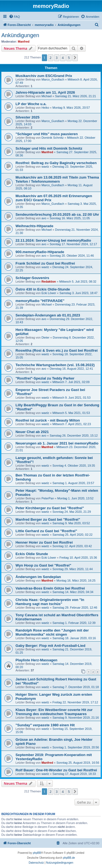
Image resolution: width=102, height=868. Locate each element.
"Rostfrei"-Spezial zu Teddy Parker (45, 378)
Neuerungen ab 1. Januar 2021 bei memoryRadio (57, 443)
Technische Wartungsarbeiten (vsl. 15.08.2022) (55, 365)
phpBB (37, 853)
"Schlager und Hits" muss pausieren (47, 134)
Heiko (45, 108)
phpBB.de (69, 858)
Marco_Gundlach (53, 79)
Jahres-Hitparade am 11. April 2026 (45, 92)
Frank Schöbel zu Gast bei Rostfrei (45, 263)
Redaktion (49, 282)
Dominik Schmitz (52, 138)
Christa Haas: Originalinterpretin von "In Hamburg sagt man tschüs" (50, 602)
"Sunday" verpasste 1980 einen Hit (45, 725)
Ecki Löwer (49, 293)
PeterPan (48, 498)
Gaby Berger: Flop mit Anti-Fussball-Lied (50, 646)
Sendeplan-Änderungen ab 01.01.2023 (48, 315)
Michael (47, 96)
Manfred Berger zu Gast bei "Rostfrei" (48, 519)
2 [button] (50, 58)
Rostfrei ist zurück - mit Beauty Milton (48, 420)
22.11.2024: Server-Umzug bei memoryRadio (53, 240)
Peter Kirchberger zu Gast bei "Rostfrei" (50, 508)
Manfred (24, 42)
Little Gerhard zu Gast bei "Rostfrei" (46, 531)
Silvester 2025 (27, 117)
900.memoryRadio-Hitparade (40, 252)
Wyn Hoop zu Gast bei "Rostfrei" (43, 565)
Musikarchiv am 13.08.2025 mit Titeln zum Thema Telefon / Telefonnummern (57, 179)
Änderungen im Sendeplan (38, 577)
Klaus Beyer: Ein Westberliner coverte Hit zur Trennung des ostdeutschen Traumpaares (54, 712)
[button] (75, 58)
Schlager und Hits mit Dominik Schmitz (49, 148)
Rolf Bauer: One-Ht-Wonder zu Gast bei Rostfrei (56, 770)
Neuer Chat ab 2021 (32, 432)
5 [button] (69, 58)
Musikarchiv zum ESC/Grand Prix (44, 76)
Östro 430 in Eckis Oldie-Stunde (43, 289)
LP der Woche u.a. (31, 104)
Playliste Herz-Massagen (36, 660)
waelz (45, 167)
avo (44, 218)
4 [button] (63, 58)
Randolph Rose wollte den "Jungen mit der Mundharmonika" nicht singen (52, 632)
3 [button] (57, 58)
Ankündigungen (20, 35)
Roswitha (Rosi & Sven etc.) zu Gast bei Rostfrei (57, 350)
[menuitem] (14, 17)
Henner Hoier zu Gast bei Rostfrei (44, 542)
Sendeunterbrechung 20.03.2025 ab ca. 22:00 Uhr (57, 214)
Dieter (45, 337)
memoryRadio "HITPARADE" (40, 301)
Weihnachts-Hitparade (34, 226)
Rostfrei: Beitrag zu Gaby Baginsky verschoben (56, 163)
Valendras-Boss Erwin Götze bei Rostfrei (50, 588)
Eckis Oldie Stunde (32, 554)
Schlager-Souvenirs (32, 278)
